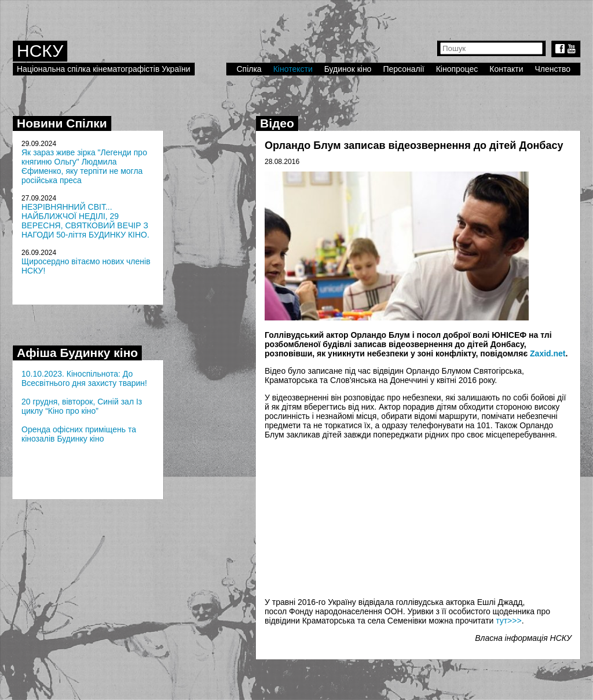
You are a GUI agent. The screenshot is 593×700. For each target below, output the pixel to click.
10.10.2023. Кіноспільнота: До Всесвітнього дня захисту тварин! (84, 378)
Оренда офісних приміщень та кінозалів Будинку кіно (79, 434)
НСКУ (40, 51)
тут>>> (509, 621)
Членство (553, 69)
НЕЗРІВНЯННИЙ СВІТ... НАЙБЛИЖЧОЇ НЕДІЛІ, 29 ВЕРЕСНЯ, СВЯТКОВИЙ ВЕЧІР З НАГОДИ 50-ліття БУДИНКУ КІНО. (85, 221)
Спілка (249, 69)
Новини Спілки (62, 123)
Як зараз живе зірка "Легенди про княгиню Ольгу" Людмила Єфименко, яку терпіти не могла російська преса (84, 166)
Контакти (506, 69)
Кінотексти (293, 69)
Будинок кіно (348, 69)
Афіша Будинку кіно (77, 353)
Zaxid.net (548, 353)
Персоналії (403, 69)
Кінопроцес (457, 69)
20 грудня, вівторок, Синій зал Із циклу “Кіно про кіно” (82, 406)
